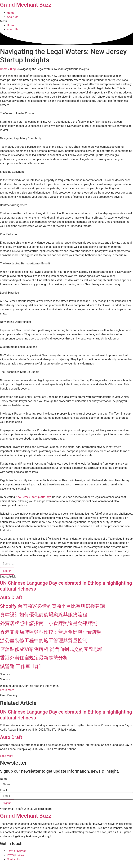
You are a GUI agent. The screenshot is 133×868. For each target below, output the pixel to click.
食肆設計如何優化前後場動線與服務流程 (44, 615)
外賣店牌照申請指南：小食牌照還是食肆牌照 (48, 623)
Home (11, 13)
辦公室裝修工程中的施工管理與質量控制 (44, 640)
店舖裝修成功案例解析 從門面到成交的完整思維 (52, 649)
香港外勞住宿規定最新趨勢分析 (34, 658)
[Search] (7, 571)
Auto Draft (11, 597)
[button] (66, 21)
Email (3, 790)
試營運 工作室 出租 (21, 666)
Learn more (7, 690)
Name (4, 779)
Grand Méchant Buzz (26, 5)
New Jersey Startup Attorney (33, 497)
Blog (13, 69)
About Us (13, 17)
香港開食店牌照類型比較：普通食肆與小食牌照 (51, 632)
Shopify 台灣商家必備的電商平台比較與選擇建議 (52, 606)
